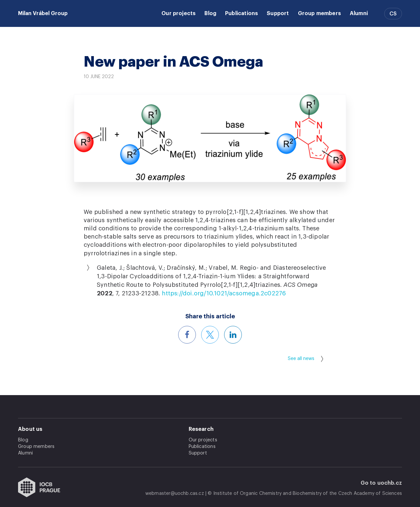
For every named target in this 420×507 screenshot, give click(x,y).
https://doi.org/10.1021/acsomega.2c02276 (224, 293)
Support (278, 13)
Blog (210, 13)
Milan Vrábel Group (43, 13)
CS (393, 14)
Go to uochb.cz (381, 483)
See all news (305, 359)
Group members (319, 13)
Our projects (178, 13)
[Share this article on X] (210, 335)
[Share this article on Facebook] (187, 335)
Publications (241, 13)
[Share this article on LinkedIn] (233, 335)
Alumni (359, 13)
